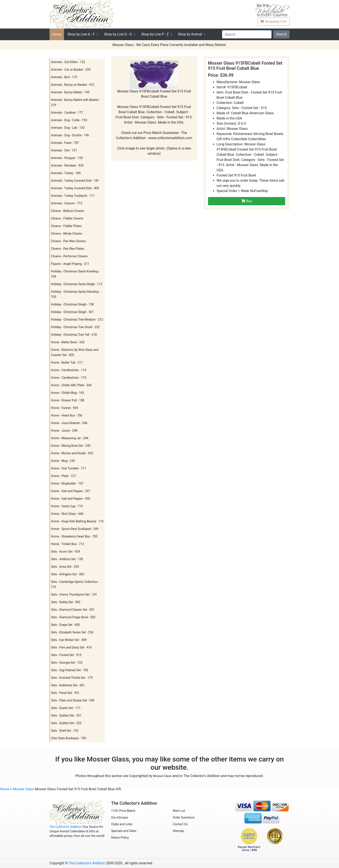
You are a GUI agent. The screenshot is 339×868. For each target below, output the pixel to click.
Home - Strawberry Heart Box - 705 (74, 536)
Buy (246, 201)
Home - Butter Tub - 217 (67, 362)
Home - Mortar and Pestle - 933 (72, 453)
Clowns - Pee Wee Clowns (68, 241)
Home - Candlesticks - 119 (69, 378)
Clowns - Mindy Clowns (67, 234)
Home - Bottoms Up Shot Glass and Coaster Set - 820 (75, 352)
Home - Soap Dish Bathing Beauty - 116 (77, 521)
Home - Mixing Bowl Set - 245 (71, 446)
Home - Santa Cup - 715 (67, 506)
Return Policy (120, 838)
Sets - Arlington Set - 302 (68, 574)
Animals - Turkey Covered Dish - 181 (75, 181)
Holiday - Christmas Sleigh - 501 (72, 312)
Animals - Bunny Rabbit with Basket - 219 (76, 102)
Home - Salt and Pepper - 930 (71, 499)
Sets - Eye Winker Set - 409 (69, 640)
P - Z (155, 34)
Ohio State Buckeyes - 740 (69, 738)
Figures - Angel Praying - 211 (70, 264)
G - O (118, 34)
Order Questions (184, 817)
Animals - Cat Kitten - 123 (68, 62)
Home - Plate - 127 (63, 476)
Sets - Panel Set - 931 (65, 693)
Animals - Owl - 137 (64, 150)
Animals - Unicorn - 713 (67, 203)
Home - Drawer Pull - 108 (68, 400)
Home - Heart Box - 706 (67, 415)
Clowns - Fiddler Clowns (67, 218)
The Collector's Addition (66, 827)
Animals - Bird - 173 (64, 77)
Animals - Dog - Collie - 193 (69, 120)
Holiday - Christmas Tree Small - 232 (75, 327)
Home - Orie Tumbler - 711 (69, 468)
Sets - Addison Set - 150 (67, 559)
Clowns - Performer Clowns (69, 256)
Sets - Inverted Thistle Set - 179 (72, 678)
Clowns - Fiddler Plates (66, 226)
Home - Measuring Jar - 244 (70, 438)
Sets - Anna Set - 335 (65, 567)
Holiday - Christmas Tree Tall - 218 (74, 335)
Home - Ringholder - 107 (67, 483)
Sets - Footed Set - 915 (66, 655)
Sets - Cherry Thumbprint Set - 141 (74, 595)
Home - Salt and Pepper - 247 (71, 491)
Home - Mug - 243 (63, 461)
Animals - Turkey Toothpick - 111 (73, 196)
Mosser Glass (162, 776)
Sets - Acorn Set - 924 (66, 552)
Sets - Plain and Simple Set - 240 (73, 700)
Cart (273, 21)
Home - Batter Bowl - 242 (68, 342)
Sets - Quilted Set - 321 (66, 715)
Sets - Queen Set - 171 (66, 708)
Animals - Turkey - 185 (66, 173)
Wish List (179, 811)
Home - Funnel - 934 (65, 408)
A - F (81, 34)
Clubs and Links (122, 824)
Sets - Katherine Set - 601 (68, 685)
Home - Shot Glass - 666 (67, 514)
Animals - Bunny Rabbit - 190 (70, 92)
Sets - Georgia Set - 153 (67, 663)
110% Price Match (123, 811)
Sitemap (178, 831)
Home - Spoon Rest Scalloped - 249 (75, 529)
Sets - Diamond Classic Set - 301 (73, 610)
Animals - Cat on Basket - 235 (71, 70)
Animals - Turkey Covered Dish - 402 (75, 188)
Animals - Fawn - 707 (65, 143)
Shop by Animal (190, 34)
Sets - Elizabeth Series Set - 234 (72, 632)
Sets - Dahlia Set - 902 (66, 602)
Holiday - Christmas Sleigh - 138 (72, 304)
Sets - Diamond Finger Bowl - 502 (73, 617)
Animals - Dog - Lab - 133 (68, 128)
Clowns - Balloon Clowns (68, 211)
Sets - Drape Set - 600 (65, 625)
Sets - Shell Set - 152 (65, 731)
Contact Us (180, 824)
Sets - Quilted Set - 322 (66, 723)
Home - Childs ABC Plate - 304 (71, 385)
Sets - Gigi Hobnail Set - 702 (70, 670)
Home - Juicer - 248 (64, 431)
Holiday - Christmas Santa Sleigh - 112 (77, 284)
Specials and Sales (124, 831)
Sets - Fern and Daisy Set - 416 (71, 647)
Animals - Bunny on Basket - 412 (73, 85)
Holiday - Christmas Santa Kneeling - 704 (75, 274)
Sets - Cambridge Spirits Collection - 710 (75, 584)
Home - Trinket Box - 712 (67, 544)
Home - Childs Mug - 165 (68, 393)
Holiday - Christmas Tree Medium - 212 (77, 320)
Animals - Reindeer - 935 (67, 165)
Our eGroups (120, 817)
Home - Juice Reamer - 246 (69, 423)
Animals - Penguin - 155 (67, 158)
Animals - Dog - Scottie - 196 (70, 135)
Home (57, 34)
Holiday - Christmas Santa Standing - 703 (76, 294)
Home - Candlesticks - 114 (69, 370)
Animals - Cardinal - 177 (67, 113)
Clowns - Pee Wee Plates (68, 249)
